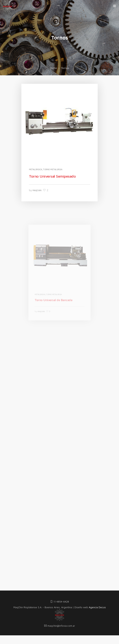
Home (54, 68)
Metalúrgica (36, 169)
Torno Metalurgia (53, 169)
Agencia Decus (97, 607)
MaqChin (37, 189)
